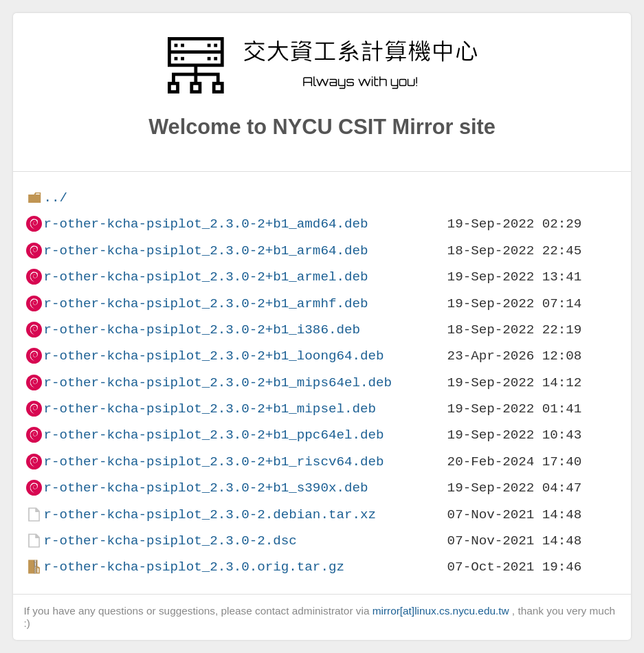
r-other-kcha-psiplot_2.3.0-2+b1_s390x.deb (206, 488)
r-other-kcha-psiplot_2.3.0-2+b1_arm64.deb (206, 251)
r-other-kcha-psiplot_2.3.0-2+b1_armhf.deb (206, 303)
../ (55, 198)
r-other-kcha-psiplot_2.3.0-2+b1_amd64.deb (206, 224)
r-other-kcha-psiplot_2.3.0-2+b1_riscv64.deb (213, 462)
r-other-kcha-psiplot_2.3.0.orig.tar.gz (193, 567)
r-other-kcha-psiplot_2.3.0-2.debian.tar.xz (210, 514)
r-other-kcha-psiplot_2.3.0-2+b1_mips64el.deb (218, 383)
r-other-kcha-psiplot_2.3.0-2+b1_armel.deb (206, 277)
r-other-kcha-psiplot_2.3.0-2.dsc (170, 541)
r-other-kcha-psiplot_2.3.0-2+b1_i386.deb (202, 330)
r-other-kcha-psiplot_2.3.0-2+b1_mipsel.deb (210, 409)
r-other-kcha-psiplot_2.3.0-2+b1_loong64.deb (213, 356)
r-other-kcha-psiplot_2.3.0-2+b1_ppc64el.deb (213, 435)
